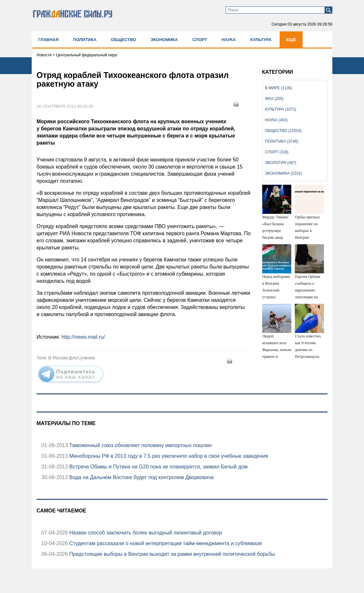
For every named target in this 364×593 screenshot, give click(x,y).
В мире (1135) (279, 88)
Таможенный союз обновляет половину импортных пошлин (140, 445)
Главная (48, 40)
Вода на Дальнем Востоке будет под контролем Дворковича (141, 477)
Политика (85, 40)
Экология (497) (281, 163)
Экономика (164, 40)
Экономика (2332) (284, 173)
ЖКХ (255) (274, 99)
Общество (123, 40)
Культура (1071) (281, 109)
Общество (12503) (284, 131)
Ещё (291, 40)
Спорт (200, 40)
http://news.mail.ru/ (83, 337)
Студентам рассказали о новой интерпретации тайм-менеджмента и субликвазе (165, 543)
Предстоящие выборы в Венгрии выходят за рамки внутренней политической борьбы (171, 554)
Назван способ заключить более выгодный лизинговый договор (145, 533)
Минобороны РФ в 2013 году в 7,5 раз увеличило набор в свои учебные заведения (168, 456)
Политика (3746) (282, 141)
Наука (229, 40)
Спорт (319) (277, 152)
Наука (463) (276, 120)
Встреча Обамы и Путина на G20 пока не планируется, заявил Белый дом (158, 467)
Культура (261, 40)
